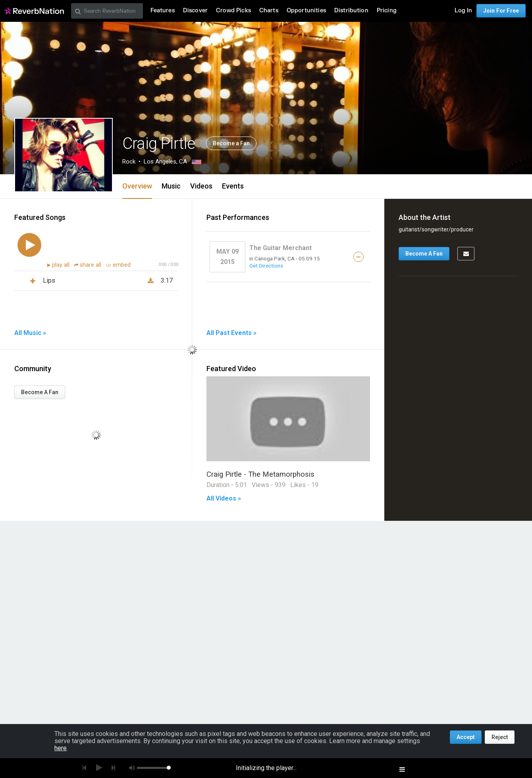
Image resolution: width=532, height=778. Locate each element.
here (61, 748)
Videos (201, 186)
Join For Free (501, 11)
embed (118, 265)
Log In (463, 11)
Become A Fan (40, 392)
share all (89, 265)
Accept (466, 737)
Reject (500, 737)
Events (233, 186)
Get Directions (266, 266)
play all (62, 265)
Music (171, 186)
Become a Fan (231, 143)
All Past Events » (231, 333)
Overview (137, 186)
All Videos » (224, 499)
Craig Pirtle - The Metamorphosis (260, 474)
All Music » (30, 333)
